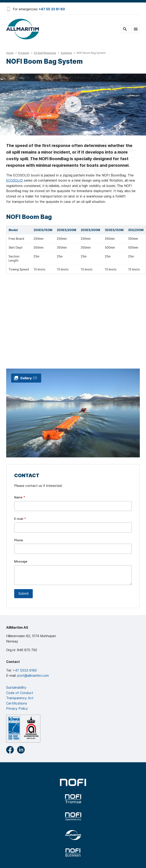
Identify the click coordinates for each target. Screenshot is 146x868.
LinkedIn (21, 750)
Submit (23, 594)
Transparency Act (20, 698)
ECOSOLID (15, 180)
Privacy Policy (17, 708)
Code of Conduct (20, 693)
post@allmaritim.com (33, 675)
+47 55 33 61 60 (52, 9)
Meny (136, 29)
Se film (73, 105)
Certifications (17, 703)
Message (21, 561)
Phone (19, 540)
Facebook (10, 750)
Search (125, 29)
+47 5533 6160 (25, 670)
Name (18, 497)
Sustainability (16, 687)
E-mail (19, 519)
